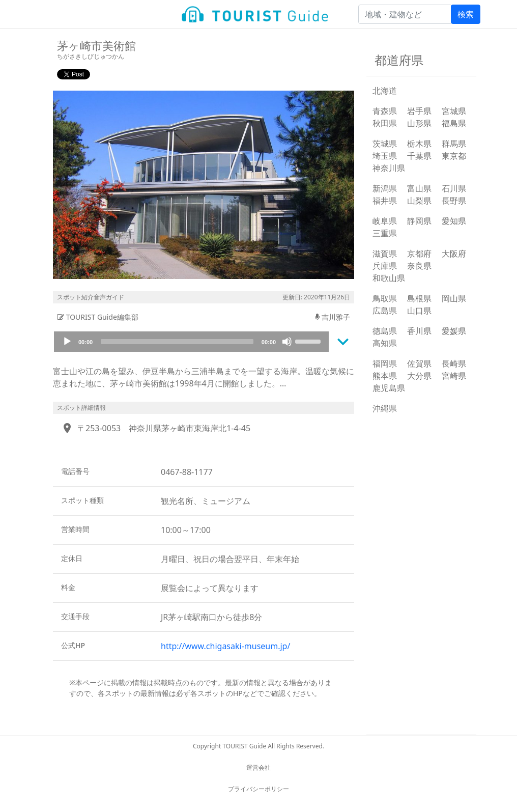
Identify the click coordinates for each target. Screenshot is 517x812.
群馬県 (454, 144)
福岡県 (385, 363)
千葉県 (419, 156)
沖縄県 (385, 408)
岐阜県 (385, 221)
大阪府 (454, 254)
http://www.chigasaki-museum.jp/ (225, 646)
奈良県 (419, 266)
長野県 (454, 201)
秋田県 (385, 123)
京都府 (419, 254)
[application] (191, 342)
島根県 (419, 298)
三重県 (385, 233)
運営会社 (258, 767)
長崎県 (454, 363)
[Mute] (287, 342)
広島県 (385, 311)
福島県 (454, 123)
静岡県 (419, 221)
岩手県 (419, 111)
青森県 (385, 111)
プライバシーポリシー (258, 789)
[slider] (177, 342)
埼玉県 (385, 156)
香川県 (419, 331)
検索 (466, 14)
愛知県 (454, 221)
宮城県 (454, 111)
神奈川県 (389, 168)
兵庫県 (385, 266)
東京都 (454, 156)
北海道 (385, 91)
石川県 (454, 188)
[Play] (67, 342)
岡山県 (454, 298)
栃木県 (419, 144)
